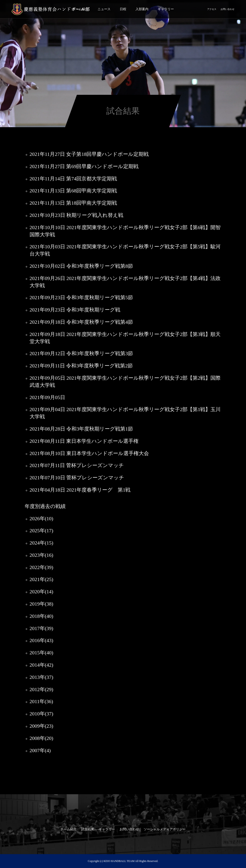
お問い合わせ (228, 9)
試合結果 (88, 829)
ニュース (104, 9)
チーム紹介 (68, 829)
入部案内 (142, 9)
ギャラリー (166, 9)
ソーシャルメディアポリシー (165, 829)
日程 (123, 9)
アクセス (212, 9)
